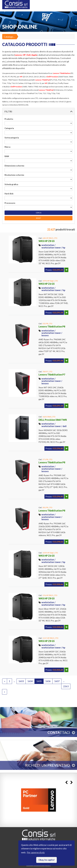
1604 (30, 681)
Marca (7, 147)
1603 (21, 681)
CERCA (39, 213)
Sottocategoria (12, 138)
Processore (10, 203)
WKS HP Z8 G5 (47, 241)
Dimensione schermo (14, 166)
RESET (39, 218)
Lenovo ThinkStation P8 (52, 326)
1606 (48, 681)
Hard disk (9, 194)
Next (71, 782)
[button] (38, 111)
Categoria (9, 128)
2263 (66, 686)
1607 (57, 681)
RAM (7, 156)
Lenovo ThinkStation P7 (52, 375)
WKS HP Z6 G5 (47, 284)
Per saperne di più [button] (36, 852)
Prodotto (9, 119)
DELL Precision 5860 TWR (53, 420)
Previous (66, 782)
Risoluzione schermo (14, 175)
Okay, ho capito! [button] (47, 860)
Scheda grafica (11, 184)
